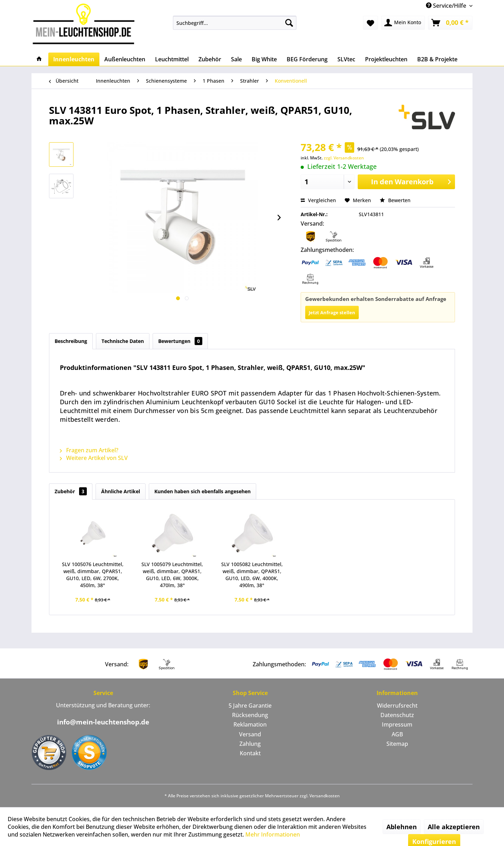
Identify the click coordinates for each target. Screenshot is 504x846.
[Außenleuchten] (125, 59)
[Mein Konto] (403, 23)
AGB (397, 734)
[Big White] (264, 59)
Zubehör (71, 491)
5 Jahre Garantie (250, 706)
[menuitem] (235, 23)
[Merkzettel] (370, 23)
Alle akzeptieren (454, 827)
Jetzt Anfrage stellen (332, 312)
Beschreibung (71, 341)
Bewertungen (180, 341)
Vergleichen (318, 200)
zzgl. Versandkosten (344, 158)
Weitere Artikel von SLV (94, 458)
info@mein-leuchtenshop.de (103, 722)
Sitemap (397, 744)
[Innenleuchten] (74, 59)
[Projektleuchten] (386, 59)
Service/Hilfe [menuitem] (447, 6)
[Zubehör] (210, 59)
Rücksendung (250, 715)
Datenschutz (397, 715)
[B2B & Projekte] (437, 59)
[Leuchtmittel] (172, 59)
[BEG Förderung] (307, 59)
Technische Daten (123, 341)
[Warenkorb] (450, 23)
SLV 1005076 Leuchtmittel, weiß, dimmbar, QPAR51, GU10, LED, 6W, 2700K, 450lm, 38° (93, 575)
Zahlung (250, 744)
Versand (250, 734)
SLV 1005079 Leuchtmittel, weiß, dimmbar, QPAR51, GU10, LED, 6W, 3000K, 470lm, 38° (172, 575)
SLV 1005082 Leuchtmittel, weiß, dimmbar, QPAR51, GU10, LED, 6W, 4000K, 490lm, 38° (252, 575)
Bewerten (395, 200)
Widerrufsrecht (397, 706)
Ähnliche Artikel (121, 491)
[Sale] (236, 59)
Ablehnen (402, 827)
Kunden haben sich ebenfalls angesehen (202, 491)
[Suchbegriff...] (235, 23)
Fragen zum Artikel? (89, 450)
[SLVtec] (346, 59)
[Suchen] (289, 23)
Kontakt (250, 753)
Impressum (397, 724)
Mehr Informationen (273, 834)
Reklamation (250, 724)
